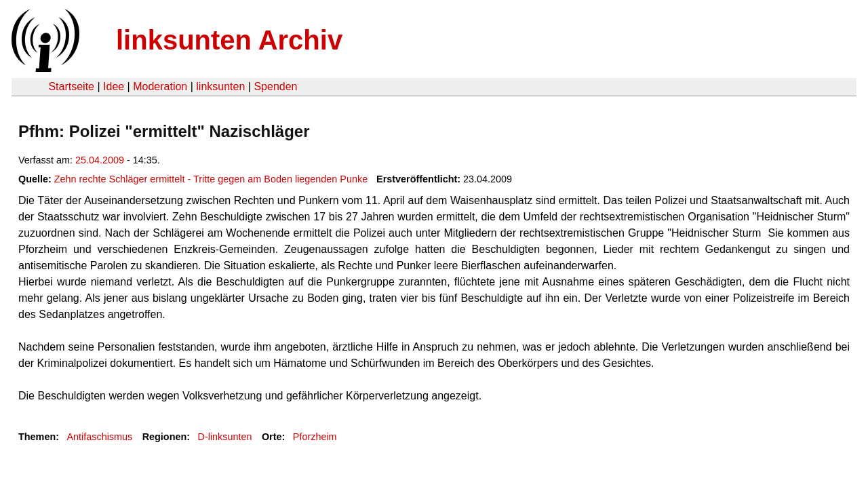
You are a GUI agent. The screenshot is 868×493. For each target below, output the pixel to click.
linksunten (220, 86)
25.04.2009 (100, 160)
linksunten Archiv (229, 40)
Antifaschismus (99, 437)
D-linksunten (225, 437)
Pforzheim (315, 437)
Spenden (275, 86)
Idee (114, 86)
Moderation (160, 86)
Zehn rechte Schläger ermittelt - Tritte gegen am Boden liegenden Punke (211, 179)
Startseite (71, 86)
